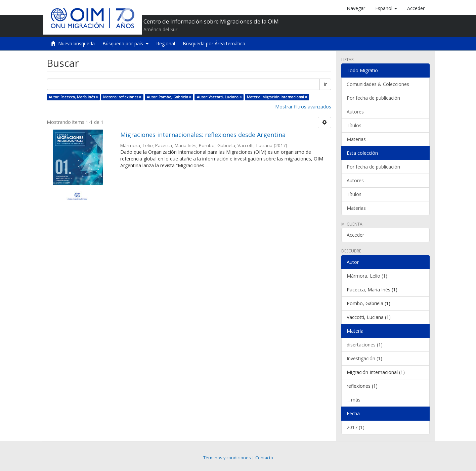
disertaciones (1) (365, 345)
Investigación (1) (364, 358)
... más (354, 400)
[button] (386, 8)
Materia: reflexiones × (122, 97)
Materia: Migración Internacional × (277, 97)
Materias (356, 139)
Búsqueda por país (125, 43)
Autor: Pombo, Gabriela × (169, 97)
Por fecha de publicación (373, 98)
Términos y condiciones (227, 458)
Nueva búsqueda (76, 43)
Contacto (264, 458)
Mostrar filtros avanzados (303, 107)
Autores (355, 112)
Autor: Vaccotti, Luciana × (219, 97)
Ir (325, 84)
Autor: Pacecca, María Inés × (73, 97)
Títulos (354, 125)
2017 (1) (356, 427)
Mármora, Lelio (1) (367, 276)
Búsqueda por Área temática (214, 43)
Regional (166, 43)
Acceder (355, 235)
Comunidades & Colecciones (378, 84)
